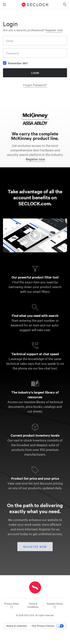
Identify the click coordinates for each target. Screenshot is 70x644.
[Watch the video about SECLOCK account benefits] (35, 235)
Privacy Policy (12, 605)
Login (35, 73)
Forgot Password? (35, 85)
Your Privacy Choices (43, 626)
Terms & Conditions (33, 605)
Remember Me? (18, 63)
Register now (54, 30)
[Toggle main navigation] (4, 5)
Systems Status (55, 605)
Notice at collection (17, 626)
